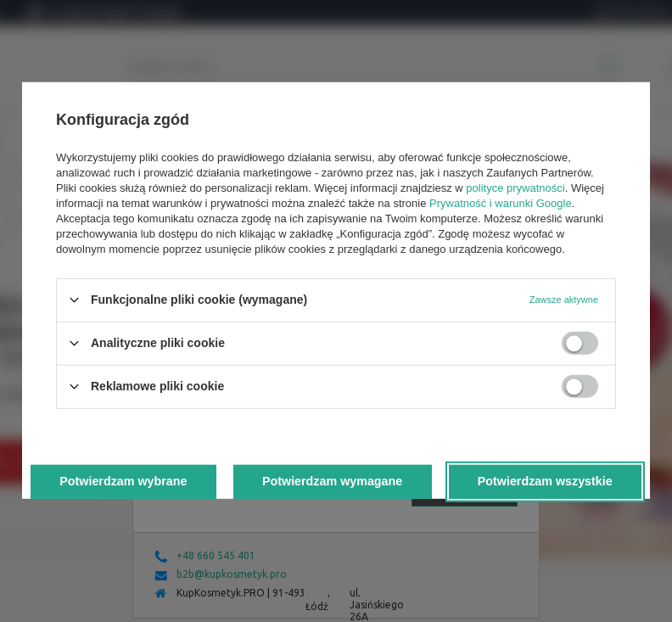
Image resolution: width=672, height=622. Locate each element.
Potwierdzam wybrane (123, 481)
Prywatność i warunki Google (501, 202)
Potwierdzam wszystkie (545, 481)
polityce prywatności (515, 187)
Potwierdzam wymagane (332, 481)
